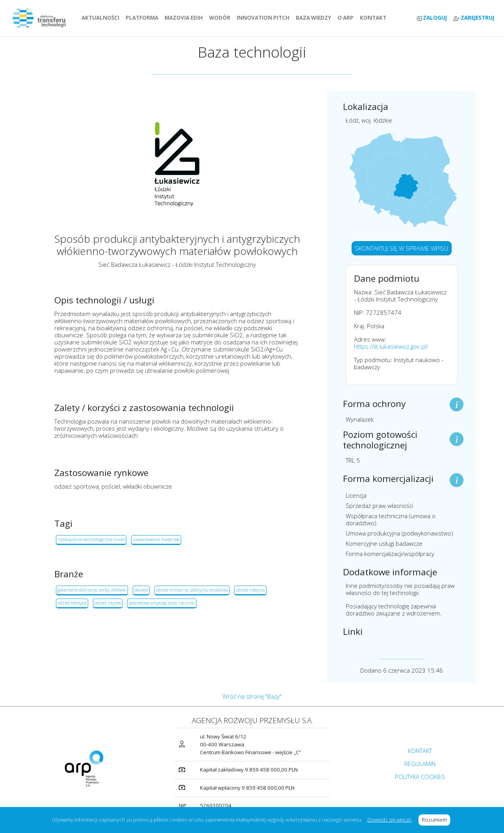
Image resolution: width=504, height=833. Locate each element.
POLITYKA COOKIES (420, 777)
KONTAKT (375, 18)
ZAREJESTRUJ (474, 18)
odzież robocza (250, 590)
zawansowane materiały (156, 539)
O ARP (347, 18)
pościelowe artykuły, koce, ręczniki (162, 603)
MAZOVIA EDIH (185, 18)
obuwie (141, 590)
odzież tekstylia (72, 603)
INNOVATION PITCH (263, 18)
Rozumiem (436, 820)
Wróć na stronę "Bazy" (252, 696)
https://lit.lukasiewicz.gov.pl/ (391, 346)
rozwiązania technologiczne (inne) (91, 539)
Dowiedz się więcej (390, 820)
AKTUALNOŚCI (102, 18)
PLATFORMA (144, 18)
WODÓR (221, 18)
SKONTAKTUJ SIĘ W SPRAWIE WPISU (402, 248)
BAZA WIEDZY (313, 18)
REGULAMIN (420, 764)
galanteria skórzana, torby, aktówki (92, 590)
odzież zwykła (108, 603)
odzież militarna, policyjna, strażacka (192, 590)
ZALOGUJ (431, 18)
